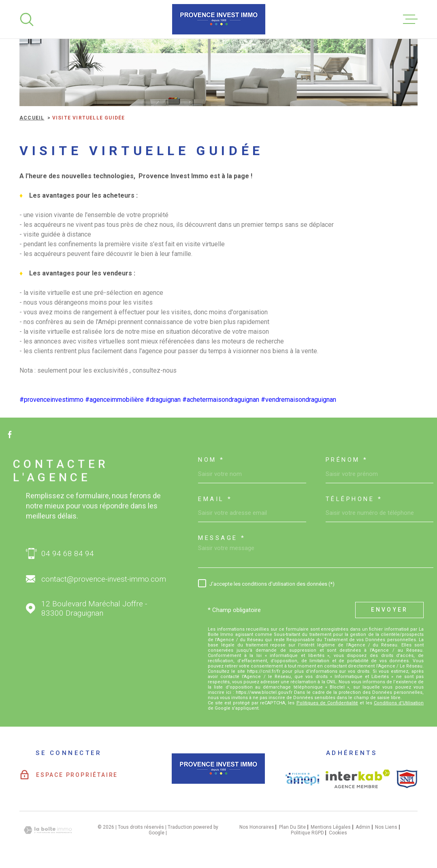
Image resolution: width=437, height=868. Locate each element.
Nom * (211, 460)
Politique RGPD (307, 833)
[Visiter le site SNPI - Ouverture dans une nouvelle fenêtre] (407, 779)
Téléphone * (354, 499)
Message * (222, 538)
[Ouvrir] (27, 19)
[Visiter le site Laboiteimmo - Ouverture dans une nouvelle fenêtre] (48, 830)
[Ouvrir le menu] (410, 19)
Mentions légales (331, 827)
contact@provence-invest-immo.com (104, 579)
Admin (363, 827)
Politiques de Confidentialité (327, 703)
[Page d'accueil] (219, 19)
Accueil (32, 118)
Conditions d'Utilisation (399, 703)
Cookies (338, 833)
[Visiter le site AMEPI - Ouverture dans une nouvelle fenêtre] (302, 779)
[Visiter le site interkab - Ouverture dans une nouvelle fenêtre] (358, 779)
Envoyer (389, 610)
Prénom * (347, 460)
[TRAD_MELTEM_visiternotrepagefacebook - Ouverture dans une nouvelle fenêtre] (10, 434)
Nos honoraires (257, 827)
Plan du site (292, 827)
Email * (215, 499)
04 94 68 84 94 (68, 553)
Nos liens (386, 827)
